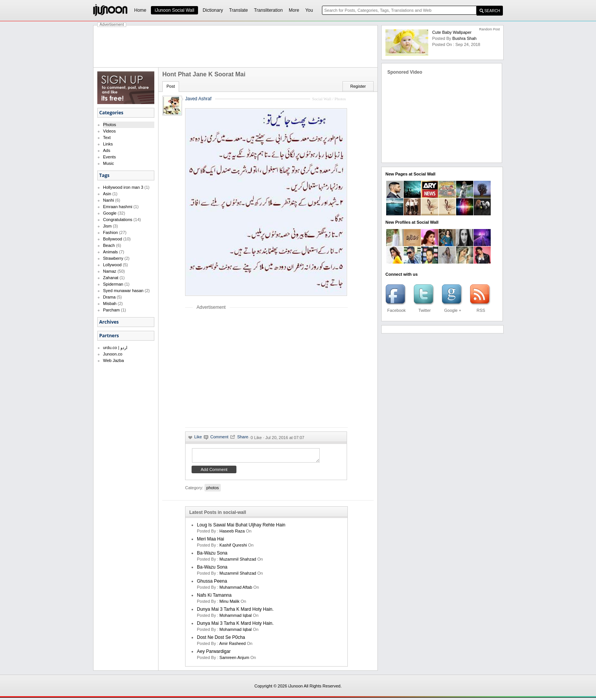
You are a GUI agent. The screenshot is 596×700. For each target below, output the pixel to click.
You (309, 10)
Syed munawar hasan (123, 291)
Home (140, 10)
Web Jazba (113, 360)
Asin (107, 194)
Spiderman (113, 284)
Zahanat (111, 278)
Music (109, 163)
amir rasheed (233, 646)
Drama (109, 297)
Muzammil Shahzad (238, 561)
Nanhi (109, 200)
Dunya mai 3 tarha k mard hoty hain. (235, 612)
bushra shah (464, 38)
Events (109, 157)
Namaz (110, 271)
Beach (109, 245)
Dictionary (213, 10)
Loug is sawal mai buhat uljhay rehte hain (241, 527)
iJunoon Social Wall (174, 10)
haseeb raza (232, 533)
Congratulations (118, 220)
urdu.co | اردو (115, 348)
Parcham (111, 310)
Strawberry (113, 258)
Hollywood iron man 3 (123, 187)
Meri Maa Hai (210, 541)
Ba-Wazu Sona (212, 555)
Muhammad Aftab (236, 589)
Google (110, 213)
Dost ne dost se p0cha (221, 640)
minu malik (229, 604)
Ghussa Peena (212, 583)
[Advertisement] (236, 46)
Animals (110, 252)
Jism (107, 226)
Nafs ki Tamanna (214, 597)
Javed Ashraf (198, 99)
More (294, 10)
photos (213, 490)
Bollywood (113, 239)
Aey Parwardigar (214, 654)
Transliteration (268, 10)
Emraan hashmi (118, 207)
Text (107, 137)
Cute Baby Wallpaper (452, 32)
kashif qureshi (233, 547)
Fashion (110, 232)
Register (358, 86)
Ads (107, 150)
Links (108, 144)
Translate (239, 10)
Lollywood (112, 265)
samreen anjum (234, 660)
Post (171, 86)
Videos (109, 131)
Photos (109, 125)
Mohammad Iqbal (235, 618)
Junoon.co (113, 354)
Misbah (110, 303)
